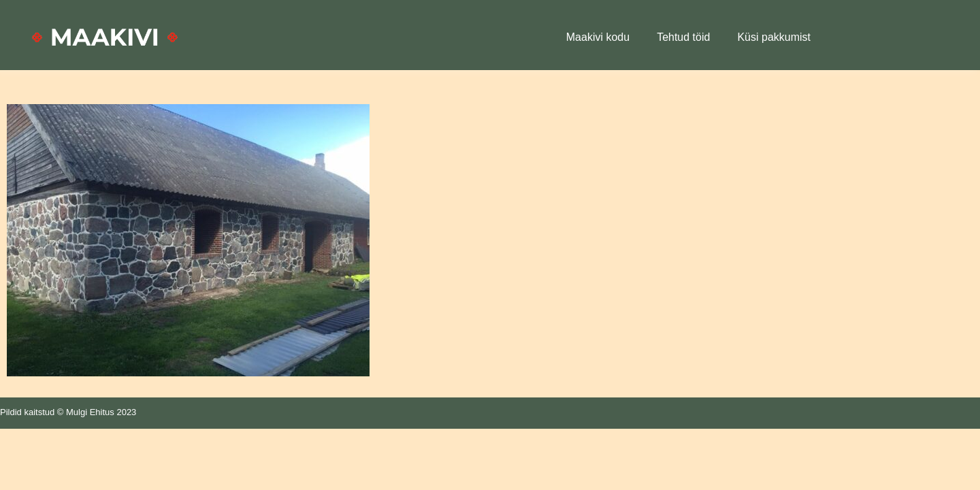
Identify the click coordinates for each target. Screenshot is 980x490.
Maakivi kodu (598, 37)
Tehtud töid (683, 37)
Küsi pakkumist (774, 37)
